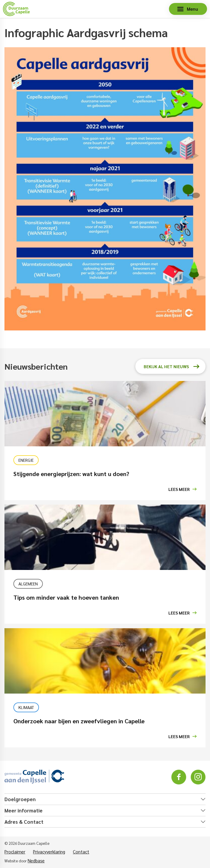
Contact (81, 852)
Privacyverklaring (49, 852)
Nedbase (36, 860)
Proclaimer (15, 852)
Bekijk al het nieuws (166, 366)
